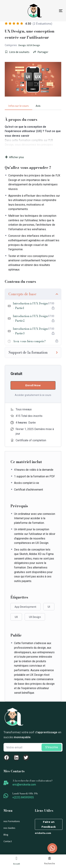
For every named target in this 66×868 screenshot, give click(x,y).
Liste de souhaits (17, 52)
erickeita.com (43, 833)
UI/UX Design (33, 45)
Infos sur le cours (18, 106)
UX (16, 617)
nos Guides (9, 828)
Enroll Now (33, 385)
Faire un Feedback (49, 824)
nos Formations (12, 821)
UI (49, 607)
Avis (38, 106)
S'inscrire (52, 747)
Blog (6, 835)
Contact (8, 841)
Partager (41, 52)
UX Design (35, 617)
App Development (26, 607)
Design (22, 45)
